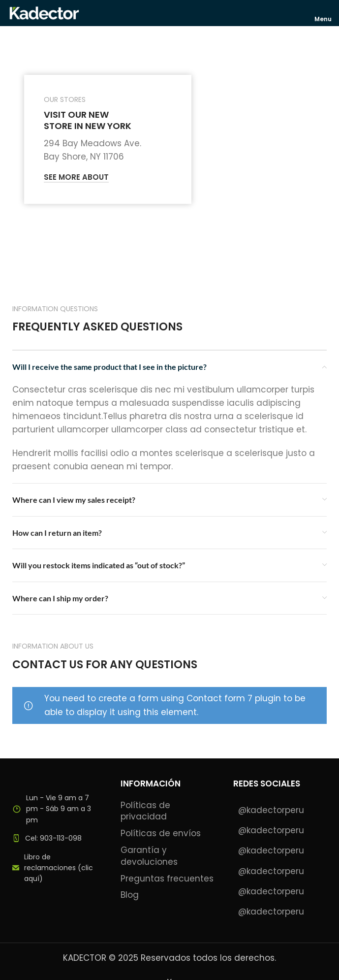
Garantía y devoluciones (149, 856)
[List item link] (57, 838)
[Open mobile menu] (324, 13)
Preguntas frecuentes (167, 879)
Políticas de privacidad (145, 811)
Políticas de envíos (161, 833)
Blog (130, 895)
